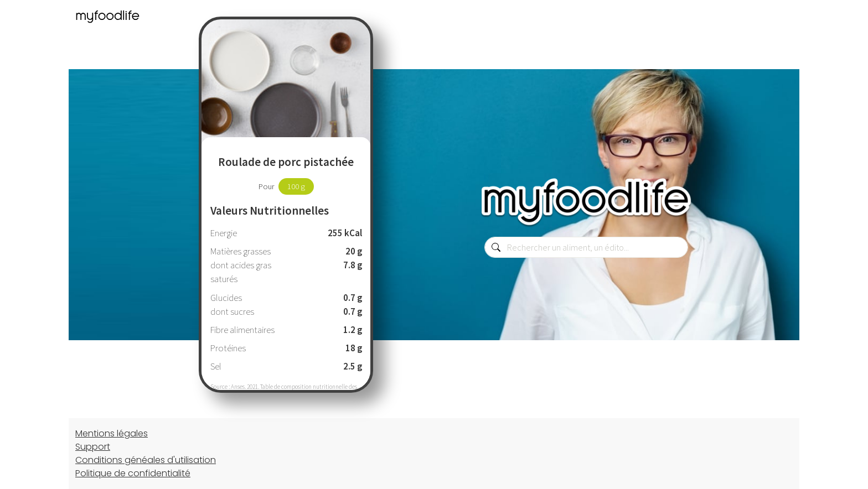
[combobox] (586, 247)
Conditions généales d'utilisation (146, 460)
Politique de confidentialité (133, 473)
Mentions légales (112, 433)
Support (93, 447)
